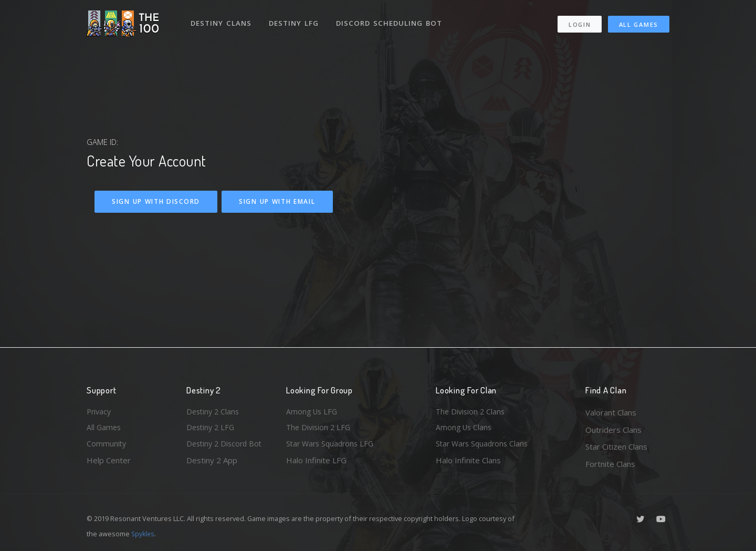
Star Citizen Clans (616, 446)
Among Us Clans (465, 430)
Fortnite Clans (610, 464)
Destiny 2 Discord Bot (226, 446)
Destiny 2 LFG (212, 430)
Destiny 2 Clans (214, 412)
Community (107, 446)
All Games (639, 21)
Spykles (144, 534)
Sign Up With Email (277, 201)
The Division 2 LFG (320, 430)
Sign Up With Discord (156, 201)
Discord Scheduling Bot (392, 20)
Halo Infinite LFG (316, 464)
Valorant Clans (611, 412)
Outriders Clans (613, 430)
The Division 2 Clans (472, 412)
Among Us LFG (313, 412)
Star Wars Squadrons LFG (332, 446)
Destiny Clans (222, 20)
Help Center (109, 464)
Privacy (100, 412)
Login (579, 21)
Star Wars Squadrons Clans (484, 446)
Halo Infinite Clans (468, 464)
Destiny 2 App (212, 464)
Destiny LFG (296, 20)
